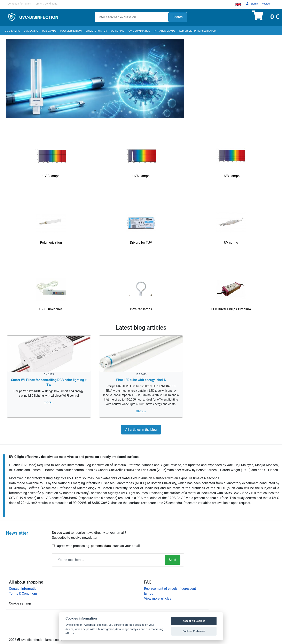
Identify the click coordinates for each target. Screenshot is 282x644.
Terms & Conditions (46, 4)
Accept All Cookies (194, 621)
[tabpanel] (95, 78)
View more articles (158, 598)
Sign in (252, 4)
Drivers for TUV (96, 31)
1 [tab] (95, 111)
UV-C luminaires (139, 31)
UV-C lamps (12, 31)
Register (267, 4)
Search (178, 17)
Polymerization (71, 31)
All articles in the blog (141, 430)
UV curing (118, 31)
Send (173, 560)
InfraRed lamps (164, 31)
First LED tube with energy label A (141, 380)
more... (49, 402)
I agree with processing (72, 546)
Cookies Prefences (194, 631)
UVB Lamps (49, 31)
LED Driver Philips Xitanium (198, 31)
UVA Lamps (31, 31)
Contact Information (19, 4)
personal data (101, 546)
